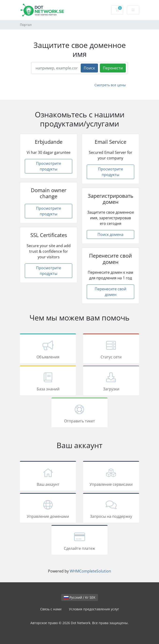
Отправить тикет (79, 413)
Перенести (113, 68)
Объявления (48, 349)
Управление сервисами (111, 477)
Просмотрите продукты (49, 166)
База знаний (48, 381)
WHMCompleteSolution (90, 571)
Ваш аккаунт (48, 477)
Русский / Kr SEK (80, 597)
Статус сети (111, 349)
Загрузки (111, 381)
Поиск (89, 68)
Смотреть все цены (110, 85)
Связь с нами (51, 609)
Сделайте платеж (79, 541)
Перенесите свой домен (110, 292)
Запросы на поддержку (111, 509)
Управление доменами (48, 509)
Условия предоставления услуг (94, 609)
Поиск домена (110, 234)
